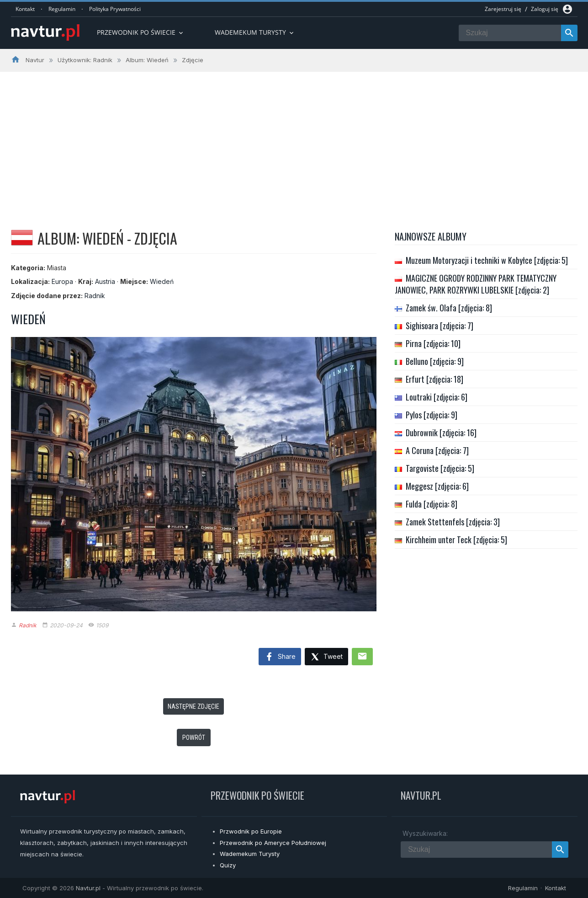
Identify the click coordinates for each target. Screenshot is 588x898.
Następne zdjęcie (193, 706)
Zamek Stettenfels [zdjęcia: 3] (453, 522)
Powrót (194, 738)
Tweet (326, 657)
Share (280, 657)
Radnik (95, 296)
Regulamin (62, 9)
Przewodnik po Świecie (141, 32)
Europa (62, 281)
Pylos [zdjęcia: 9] (432, 415)
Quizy (228, 865)
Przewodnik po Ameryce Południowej (273, 843)
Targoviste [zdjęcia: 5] (440, 468)
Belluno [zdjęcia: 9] (435, 361)
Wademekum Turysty (250, 854)
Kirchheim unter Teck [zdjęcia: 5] (456, 540)
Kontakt (25, 9)
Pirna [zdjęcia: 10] (433, 343)
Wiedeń (162, 281)
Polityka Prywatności (115, 9)
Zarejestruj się (503, 9)
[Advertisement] (294, 140)
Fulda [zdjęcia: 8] (432, 504)
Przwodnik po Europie (251, 831)
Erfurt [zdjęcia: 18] (434, 379)
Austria (105, 281)
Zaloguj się (545, 9)
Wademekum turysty (255, 32)
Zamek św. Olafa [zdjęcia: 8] (449, 308)
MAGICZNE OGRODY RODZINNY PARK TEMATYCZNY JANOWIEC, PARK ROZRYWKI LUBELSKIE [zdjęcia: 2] (476, 284)
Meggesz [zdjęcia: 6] (437, 486)
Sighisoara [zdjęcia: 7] (440, 326)
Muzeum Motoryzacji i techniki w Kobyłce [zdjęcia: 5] (487, 260)
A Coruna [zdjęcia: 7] (437, 450)
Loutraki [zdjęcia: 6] (437, 397)
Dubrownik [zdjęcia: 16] (441, 433)
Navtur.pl (88, 888)
